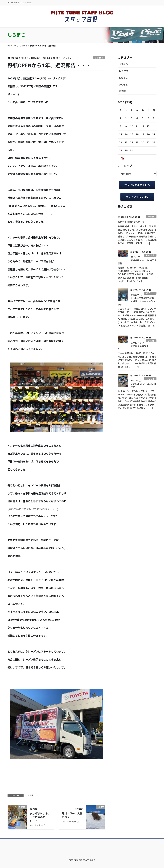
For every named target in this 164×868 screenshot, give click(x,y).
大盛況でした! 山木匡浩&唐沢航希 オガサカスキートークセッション (136, 300)
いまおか (123, 64)
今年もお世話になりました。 (132, 222)
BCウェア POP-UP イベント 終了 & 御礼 (137, 260)
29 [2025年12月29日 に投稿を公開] (120, 150)
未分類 (122, 91)
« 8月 (121, 158)
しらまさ (99, 58)
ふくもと (123, 84)
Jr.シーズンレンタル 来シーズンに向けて (143, 384)
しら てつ (124, 71)
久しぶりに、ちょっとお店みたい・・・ (40, 817)
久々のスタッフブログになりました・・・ (134, 346)
